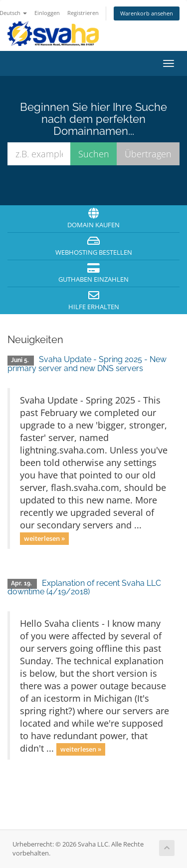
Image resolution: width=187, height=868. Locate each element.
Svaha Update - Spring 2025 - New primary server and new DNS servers (87, 364)
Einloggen (47, 13)
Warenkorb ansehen (147, 13)
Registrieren (83, 13)
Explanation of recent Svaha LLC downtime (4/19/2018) (84, 588)
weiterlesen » (44, 538)
